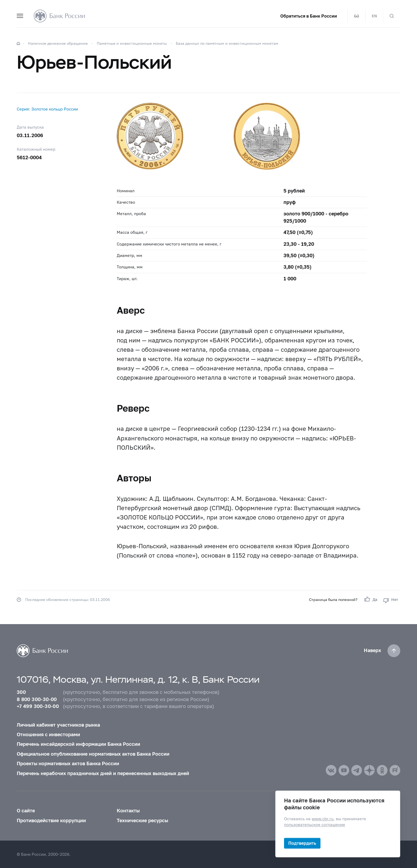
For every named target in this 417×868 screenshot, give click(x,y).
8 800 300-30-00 (37, 699)
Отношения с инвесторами (48, 734)
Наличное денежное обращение (58, 43)
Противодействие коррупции (51, 820)
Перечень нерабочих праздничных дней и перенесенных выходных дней (103, 773)
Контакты (128, 811)
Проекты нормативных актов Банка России (68, 763)
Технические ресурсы (142, 820)
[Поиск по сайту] (392, 16)
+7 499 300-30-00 (38, 706)
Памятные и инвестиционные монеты (132, 43)
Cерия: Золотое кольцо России (47, 109)
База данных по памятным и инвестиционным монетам (227, 43)
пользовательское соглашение (315, 825)
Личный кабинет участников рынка (58, 725)
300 (21, 692)
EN (374, 16)
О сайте (26, 811)
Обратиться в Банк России (309, 16)
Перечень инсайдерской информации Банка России (78, 744)
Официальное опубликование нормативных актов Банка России (93, 754)
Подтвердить (302, 843)
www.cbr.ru (323, 819)
